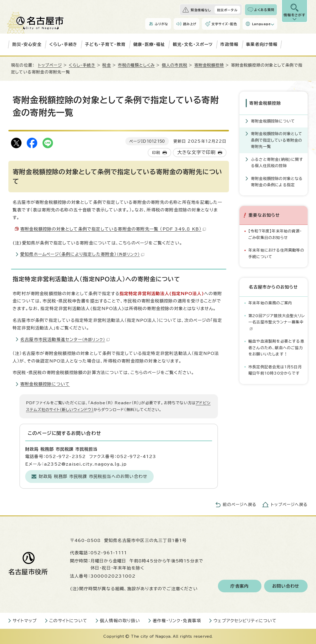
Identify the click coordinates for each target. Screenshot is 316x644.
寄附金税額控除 (209, 65)
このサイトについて (68, 621)
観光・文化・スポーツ (193, 44)
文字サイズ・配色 (224, 24)
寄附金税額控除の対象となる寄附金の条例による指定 (277, 181)
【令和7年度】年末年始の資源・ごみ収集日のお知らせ (275, 234)
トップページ (50, 65)
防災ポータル (227, 10)
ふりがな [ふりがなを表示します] (161, 24)
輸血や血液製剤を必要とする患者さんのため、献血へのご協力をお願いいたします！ (276, 348)
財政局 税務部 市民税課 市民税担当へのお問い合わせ (93, 476)
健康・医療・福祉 (149, 44)
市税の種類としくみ (136, 65)
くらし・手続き (63, 44)
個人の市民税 (175, 65)
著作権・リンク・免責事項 (177, 621)
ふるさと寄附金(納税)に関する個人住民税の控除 (277, 162)
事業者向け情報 (262, 44)
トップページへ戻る (289, 505)
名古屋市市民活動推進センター (65, 339)
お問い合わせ (286, 586)
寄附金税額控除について (45, 384)
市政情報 (229, 44)
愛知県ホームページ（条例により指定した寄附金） (82, 254)
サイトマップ (25, 621)
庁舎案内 (240, 586)
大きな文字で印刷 (197, 152)
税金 (106, 65)
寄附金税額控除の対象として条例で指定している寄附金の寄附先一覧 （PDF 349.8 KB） (113, 229)
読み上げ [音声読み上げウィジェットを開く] (190, 24)
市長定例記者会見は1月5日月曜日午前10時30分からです (275, 370)
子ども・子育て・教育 (105, 44)
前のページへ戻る (240, 505)
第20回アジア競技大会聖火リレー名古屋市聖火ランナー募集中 (277, 322)
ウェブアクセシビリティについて (245, 621)
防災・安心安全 (27, 44)
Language (261, 24)
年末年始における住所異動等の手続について (276, 253)
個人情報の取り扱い (120, 621)
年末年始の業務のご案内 (270, 303)
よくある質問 (264, 10)
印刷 (156, 153)
